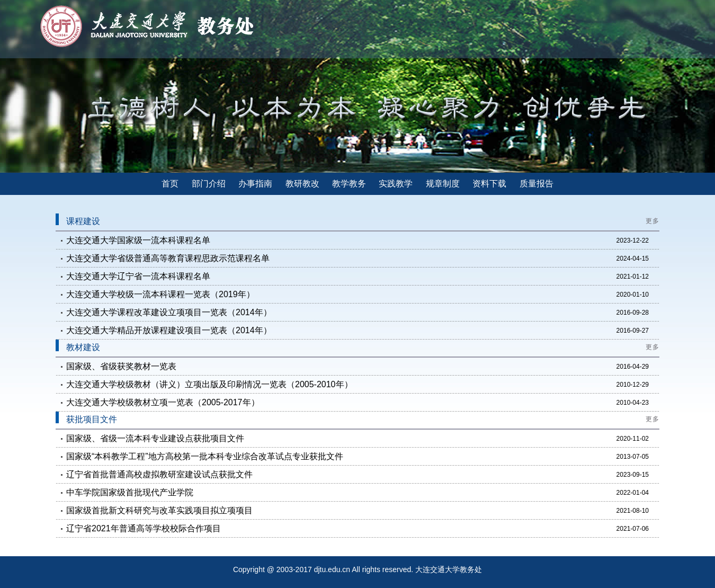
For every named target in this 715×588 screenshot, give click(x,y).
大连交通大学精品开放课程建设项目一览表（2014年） (169, 330)
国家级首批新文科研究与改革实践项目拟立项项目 (159, 510)
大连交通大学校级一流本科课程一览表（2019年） (160, 294)
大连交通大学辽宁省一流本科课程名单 (138, 276)
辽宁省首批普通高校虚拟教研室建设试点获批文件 (159, 474)
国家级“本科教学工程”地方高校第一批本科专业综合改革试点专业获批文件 (205, 456)
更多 (653, 221)
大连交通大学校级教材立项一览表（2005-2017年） (163, 402)
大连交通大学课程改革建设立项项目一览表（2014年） (169, 312)
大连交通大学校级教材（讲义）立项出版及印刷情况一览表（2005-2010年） (209, 384)
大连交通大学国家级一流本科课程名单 (138, 240)
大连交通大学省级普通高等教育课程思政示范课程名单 (168, 258)
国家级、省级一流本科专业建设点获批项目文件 (155, 438)
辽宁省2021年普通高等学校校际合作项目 (144, 528)
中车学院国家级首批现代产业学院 (130, 492)
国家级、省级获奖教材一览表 (121, 366)
